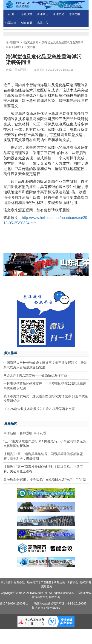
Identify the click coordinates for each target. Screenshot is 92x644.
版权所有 (86, 582)
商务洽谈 (59, 582)
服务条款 (19, 582)
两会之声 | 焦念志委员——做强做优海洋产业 (35, 375)
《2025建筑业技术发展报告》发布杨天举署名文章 (39, 409)
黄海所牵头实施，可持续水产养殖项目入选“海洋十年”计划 (45, 479)
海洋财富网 (13, 43)
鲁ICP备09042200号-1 (14, 604)
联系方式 (33, 582)
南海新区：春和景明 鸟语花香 (25, 433)
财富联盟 (27, 23)
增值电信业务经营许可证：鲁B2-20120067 (60, 604)
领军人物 (11, 23)
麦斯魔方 (47, 586)
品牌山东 (43, 23)
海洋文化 (58, 14)
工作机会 (73, 582)
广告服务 (46, 582)
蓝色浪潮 (27, 14)
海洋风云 (43, 14)
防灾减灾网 (31, 43)
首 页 (11, 14)
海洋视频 (74, 14)
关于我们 (6, 582)
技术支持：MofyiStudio (46, 608)
